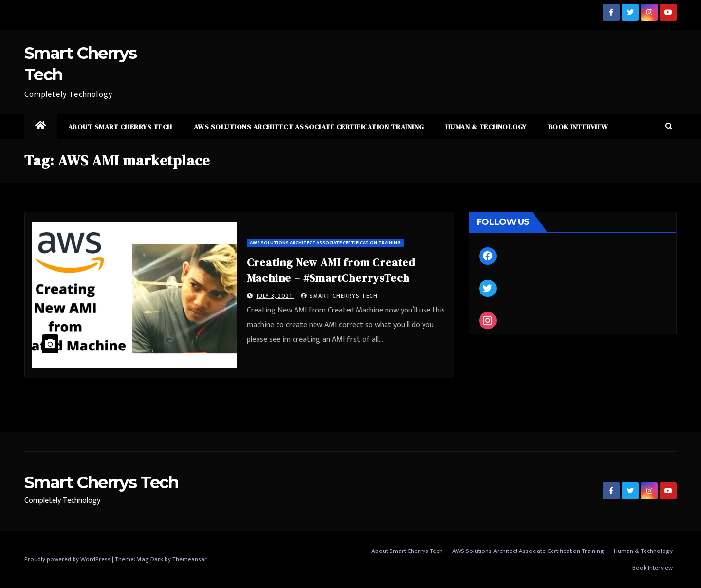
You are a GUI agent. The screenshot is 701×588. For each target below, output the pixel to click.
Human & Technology (486, 127)
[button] (669, 126)
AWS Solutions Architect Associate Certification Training (309, 127)
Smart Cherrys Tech (339, 296)
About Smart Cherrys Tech (120, 127)
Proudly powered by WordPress (68, 559)
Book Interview (578, 127)
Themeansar (189, 559)
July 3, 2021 (275, 296)
